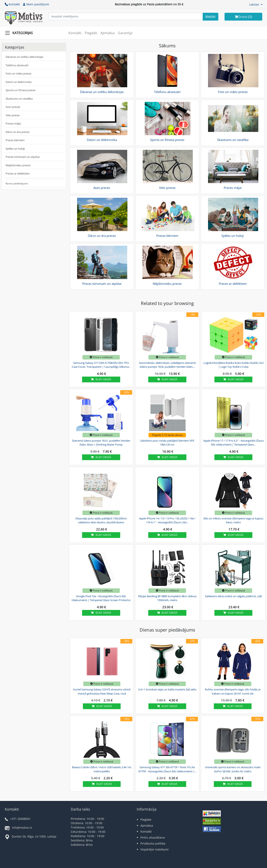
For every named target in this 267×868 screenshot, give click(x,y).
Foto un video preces (18, 73)
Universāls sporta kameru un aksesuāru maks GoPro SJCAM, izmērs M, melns (233, 769)
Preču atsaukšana (153, 837)
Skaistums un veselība (19, 99)
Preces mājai (13, 123)
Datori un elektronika (19, 82)
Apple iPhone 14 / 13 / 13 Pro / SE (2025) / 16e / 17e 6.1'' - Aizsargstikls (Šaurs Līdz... (167, 520)
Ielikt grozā (101, 379)
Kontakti (12, 4)
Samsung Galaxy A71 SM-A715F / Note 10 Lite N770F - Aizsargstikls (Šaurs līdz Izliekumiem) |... (167, 769)
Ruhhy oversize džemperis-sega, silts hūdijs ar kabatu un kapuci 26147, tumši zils (233, 691)
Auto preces (13, 107)
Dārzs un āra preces (18, 132)
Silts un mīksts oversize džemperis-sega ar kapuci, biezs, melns (233, 520)
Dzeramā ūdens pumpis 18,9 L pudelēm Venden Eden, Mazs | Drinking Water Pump (101, 443)
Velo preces (13, 115)
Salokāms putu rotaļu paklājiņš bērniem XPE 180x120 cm (167, 443)
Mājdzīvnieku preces (18, 165)
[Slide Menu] (20, 33)
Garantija (125, 33)
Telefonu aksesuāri (17, 65)
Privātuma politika (153, 843)
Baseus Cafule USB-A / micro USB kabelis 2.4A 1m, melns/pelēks (102, 769)
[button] (256, 4)
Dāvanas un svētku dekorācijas (24, 57)
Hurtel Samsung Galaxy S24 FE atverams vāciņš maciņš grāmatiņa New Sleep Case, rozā (102, 691)
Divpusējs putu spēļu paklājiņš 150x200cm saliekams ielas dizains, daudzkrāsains (101, 520)
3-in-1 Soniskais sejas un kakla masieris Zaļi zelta (167, 689)
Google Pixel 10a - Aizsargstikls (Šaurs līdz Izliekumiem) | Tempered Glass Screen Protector (101, 598)
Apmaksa (108, 33)
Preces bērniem (15, 140)
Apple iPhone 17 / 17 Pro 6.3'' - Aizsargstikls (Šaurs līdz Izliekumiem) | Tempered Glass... (233, 443)
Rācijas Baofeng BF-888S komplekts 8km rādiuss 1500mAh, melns (167, 598)
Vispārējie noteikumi (155, 849)
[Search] (211, 17)
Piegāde (91, 33)
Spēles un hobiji (15, 149)
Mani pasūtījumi (36, 4)
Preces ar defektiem (18, 173)
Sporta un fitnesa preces (21, 90)
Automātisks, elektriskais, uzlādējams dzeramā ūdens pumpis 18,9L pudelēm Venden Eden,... (167, 365)
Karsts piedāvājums (17, 183)
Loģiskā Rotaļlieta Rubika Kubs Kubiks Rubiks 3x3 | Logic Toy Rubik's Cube (233, 365)
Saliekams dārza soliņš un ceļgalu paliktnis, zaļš (233, 596)
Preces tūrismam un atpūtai (23, 157)
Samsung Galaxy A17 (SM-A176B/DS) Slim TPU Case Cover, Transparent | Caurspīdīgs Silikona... (101, 365)
